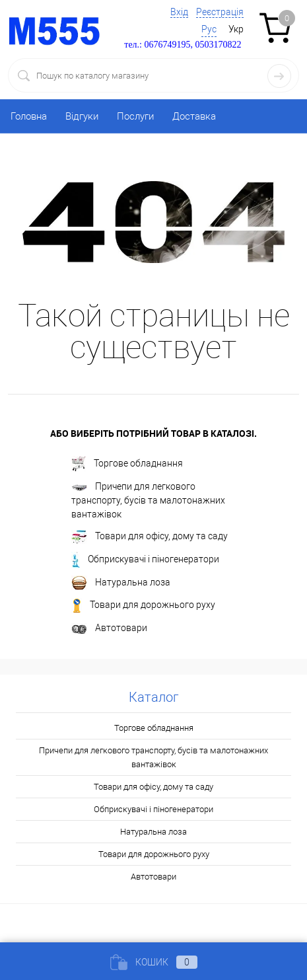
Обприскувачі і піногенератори (145, 560)
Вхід (179, 12)
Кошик (154, 962)
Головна (29, 116)
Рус (209, 29)
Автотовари (109, 628)
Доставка (194, 116)
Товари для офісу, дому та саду (150, 537)
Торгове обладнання (127, 464)
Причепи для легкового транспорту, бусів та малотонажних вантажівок (148, 500)
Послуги (135, 116)
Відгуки (82, 116)
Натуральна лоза (121, 583)
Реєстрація (220, 12)
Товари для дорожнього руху (143, 606)
